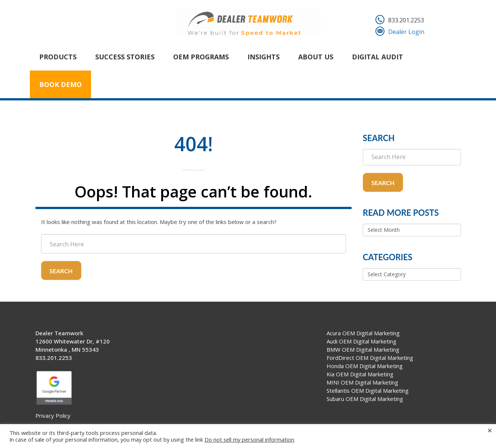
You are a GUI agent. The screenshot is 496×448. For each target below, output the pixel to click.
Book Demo (60, 84)
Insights (263, 57)
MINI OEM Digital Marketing (362, 382)
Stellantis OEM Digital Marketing (368, 391)
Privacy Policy (53, 416)
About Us (316, 57)
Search (61, 271)
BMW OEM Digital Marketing (363, 349)
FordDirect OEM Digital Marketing (370, 358)
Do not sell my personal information (249, 439)
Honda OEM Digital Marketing (365, 366)
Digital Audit (378, 57)
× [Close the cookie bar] (490, 430)
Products (58, 57)
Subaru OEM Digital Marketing (365, 399)
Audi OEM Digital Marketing (361, 341)
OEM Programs (201, 57)
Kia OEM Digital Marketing (360, 374)
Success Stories (125, 57)
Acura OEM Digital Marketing (363, 333)
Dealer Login (406, 32)
